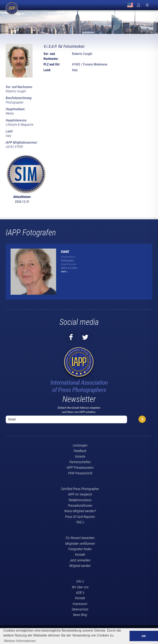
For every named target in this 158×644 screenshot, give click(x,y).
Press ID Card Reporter (80, 517)
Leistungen (80, 445)
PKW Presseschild (80, 473)
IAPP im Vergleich (80, 494)
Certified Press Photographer (80, 489)
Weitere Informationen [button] (20, 641)
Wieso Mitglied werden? (80, 511)
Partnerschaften (80, 462)
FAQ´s (80, 522)
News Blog (80, 615)
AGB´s (80, 593)
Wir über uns (80, 587)
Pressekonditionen (80, 505)
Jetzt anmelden (80, 560)
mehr (64, 272)
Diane (65, 252)
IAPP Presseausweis (80, 467)
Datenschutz (80, 609)
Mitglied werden (80, 566)
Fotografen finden (80, 549)
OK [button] (144, 636)
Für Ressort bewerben (80, 538)
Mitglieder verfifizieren (80, 544)
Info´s (80, 581)
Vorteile (80, 456)
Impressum (80, 604)
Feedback (80, 451)
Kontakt (80, 554)
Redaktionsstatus (80, 500)
